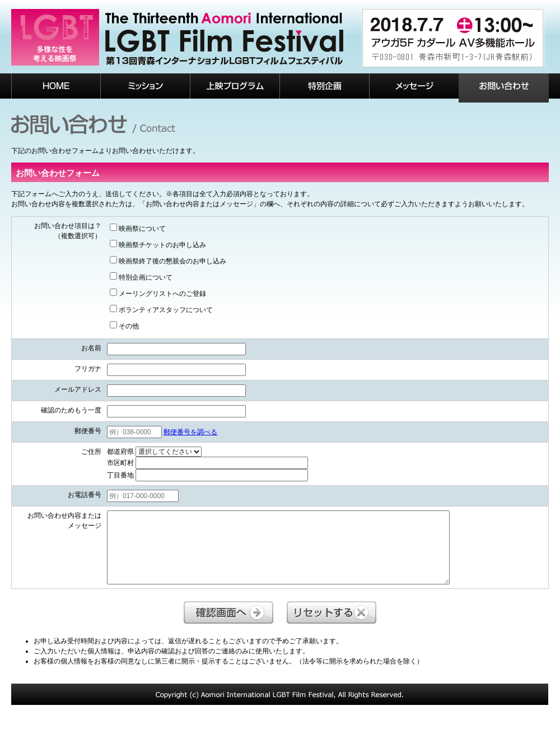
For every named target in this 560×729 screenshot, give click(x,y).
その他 (124, 326)
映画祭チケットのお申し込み (158, 244)
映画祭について (138, 228)
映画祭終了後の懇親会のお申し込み (168, 261)
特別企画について (141, 277)
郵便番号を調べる (190, 432)
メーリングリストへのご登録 (158, 293)
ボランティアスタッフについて (161, 309)
